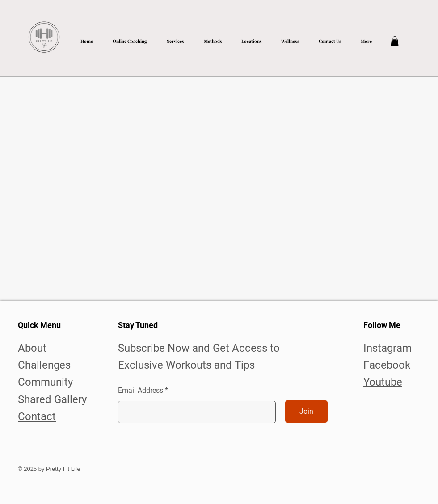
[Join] (306, 412)
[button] (175, 37)
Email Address (141, 391)
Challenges (44, 365)
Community (45, 382)
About (32, 348)
